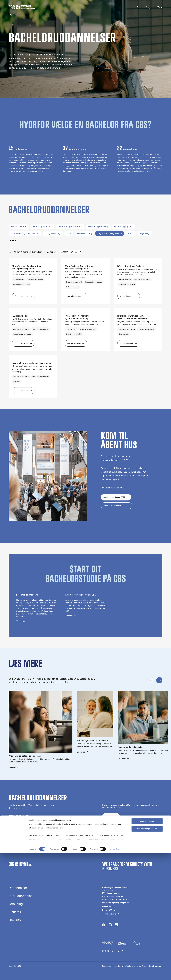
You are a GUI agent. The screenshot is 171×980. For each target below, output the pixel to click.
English (136, 7)
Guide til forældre (16, 823)
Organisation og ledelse (110, 233)
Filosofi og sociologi (98, 227)
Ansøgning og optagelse (20, 816)
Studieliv (69, 615)
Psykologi (144, 233)
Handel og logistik (123, 227)
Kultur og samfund (43, 227)
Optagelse (21, 621)
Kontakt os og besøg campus (114, 903)
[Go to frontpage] (22, 7)
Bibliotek (15, 912)
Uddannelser (22, 15)
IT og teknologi (53, 233)
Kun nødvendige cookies (147, 955)
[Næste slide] (159, 680)
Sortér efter (53, 252)
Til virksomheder (109, 914)
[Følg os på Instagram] (110, 828)
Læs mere (81, 752)
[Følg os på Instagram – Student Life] (116, 828)
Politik (131, 233)
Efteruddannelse (21, 896)
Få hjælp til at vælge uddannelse (23, 820)
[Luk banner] (168, 946)
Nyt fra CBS (107, 910)
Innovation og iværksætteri (25, 233)
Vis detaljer (114, 976)
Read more (13, 767)
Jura (69, 233)
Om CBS (15, 920)
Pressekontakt (108, 906)
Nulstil (13, 241)
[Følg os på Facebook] (104, 828)
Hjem (12, 15)
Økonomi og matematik (70, 227)
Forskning (16, 904)
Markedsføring (84, 233)
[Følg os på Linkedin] (116, 926)
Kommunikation (19, 227)
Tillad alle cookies (147, 948)
